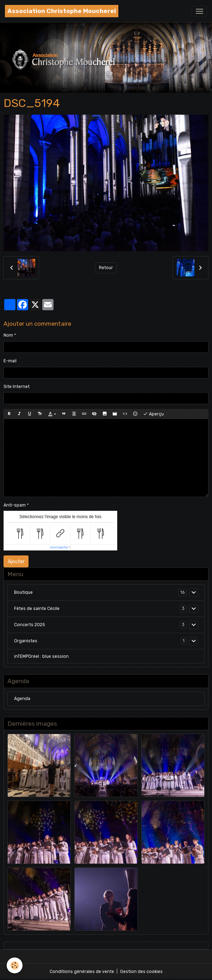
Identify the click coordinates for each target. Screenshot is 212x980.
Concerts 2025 (30, 625)
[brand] (62, 11)
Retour (106, 268)
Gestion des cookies (141, 972)
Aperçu (153, 414)
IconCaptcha (59, 547)
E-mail (10, 361)
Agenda (22, 699)
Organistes (26, 641)
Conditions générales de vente (82, 972)
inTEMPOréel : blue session (41, 656)
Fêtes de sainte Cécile (37, 609)
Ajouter (16, 562)
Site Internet (17, 387)
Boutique (23, 592)
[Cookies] (15, 965)
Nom (8, 335)
